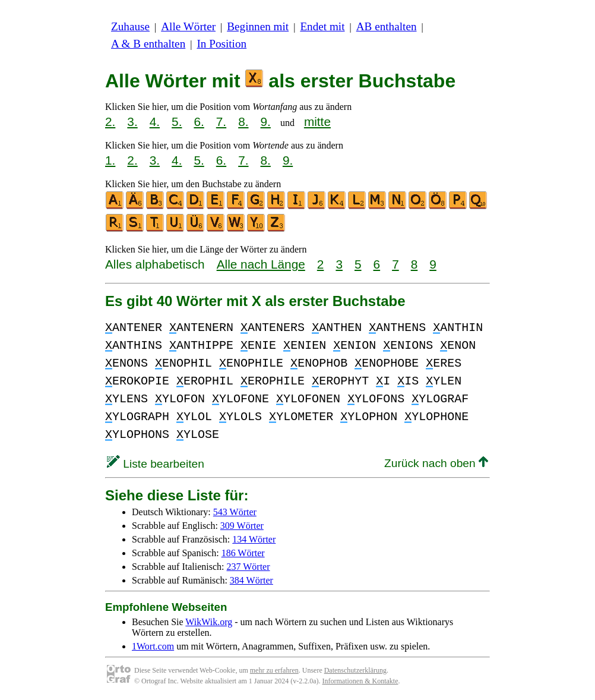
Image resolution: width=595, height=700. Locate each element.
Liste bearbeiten (156, 464)
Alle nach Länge (261, 264)
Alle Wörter (188, 26)
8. (243, 122)
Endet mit (322, 26)
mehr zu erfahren (274, 670)
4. (155, 122)
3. (132, 122)
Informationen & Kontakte (360, 681)
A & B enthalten (148, 44)
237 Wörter (249, 567)
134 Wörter (254, 539)
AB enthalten (387, 26)
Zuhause (130, 26)
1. (110, 160)
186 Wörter (243, 553)
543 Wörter (235, 512)
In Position (221, 44)
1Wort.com (153, 646)
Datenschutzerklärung (355, 670)
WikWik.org (209, 622)
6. (199, 122)
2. (110, 122)
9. (266, 122)
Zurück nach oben (436, 463)
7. (221, 122)
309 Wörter (242, 526)
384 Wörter (251, 580)
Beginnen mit (258, 26)
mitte (317, 122)
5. (177, 122)
